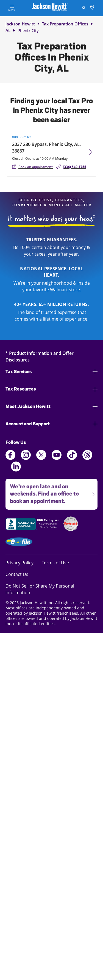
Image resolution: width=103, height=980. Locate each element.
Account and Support (51, 424)
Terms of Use (55, 563)
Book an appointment (36, 167)
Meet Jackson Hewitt (51, 406)
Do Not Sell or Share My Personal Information (40, 589)
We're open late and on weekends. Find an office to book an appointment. (50, 492)
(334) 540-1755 (75, 167)
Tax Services (51, 372)
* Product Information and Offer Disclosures (40, 356)
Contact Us (17, 574)
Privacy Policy (20, 563)
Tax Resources (51, 389)
